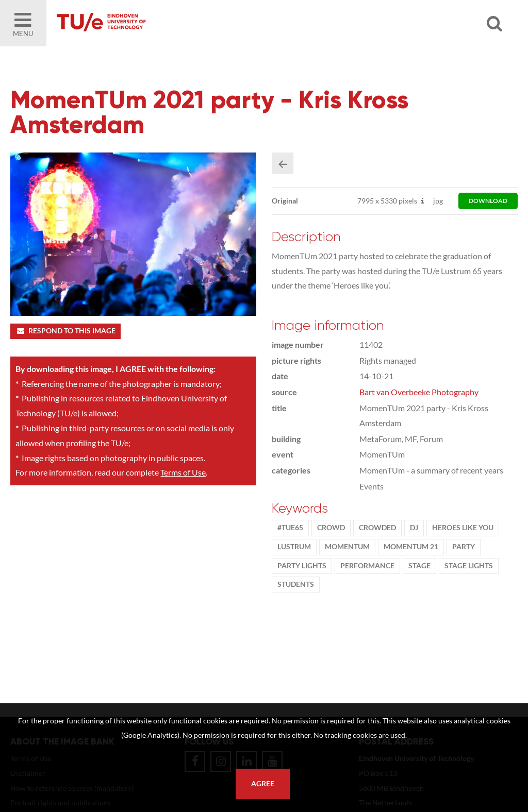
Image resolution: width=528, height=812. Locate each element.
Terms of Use (183, 472)
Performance (367, 566)
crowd (331, 528)
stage (419, 566)
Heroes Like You (463, 528)
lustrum (294, 547)
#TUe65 (290, 528)
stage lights (469, 566)
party (464, 547)
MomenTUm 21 (411, 547)
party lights (302, 566)
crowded (377, 528)
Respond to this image (65, 331)
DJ (414, 528)
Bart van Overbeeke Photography (419, 392)
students (296, 584)
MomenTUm (347, 547)
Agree (263, 784)
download (488, 201)
